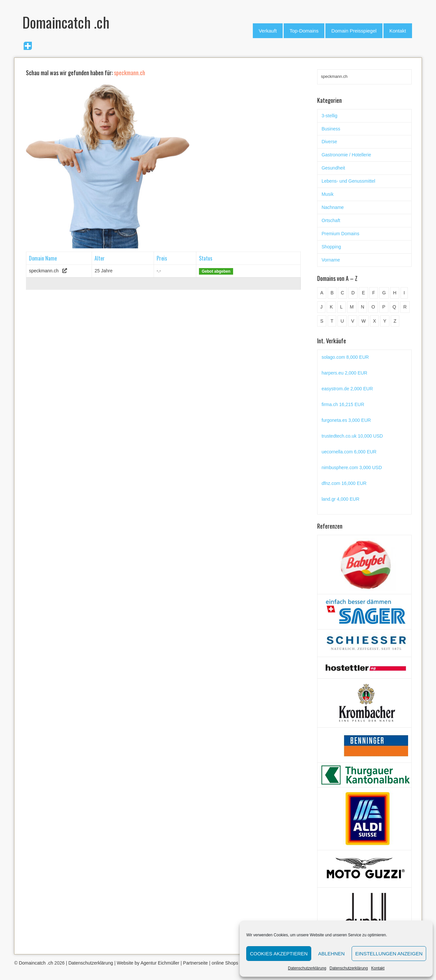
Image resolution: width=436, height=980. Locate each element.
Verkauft (268, 31)
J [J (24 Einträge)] (321, 307)
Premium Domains (340, 234)
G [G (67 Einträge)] (384, 293)
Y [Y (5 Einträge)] (385, 321)
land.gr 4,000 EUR (340, 499)
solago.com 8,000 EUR (345, 357)
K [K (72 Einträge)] (331, 307)
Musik (327, 194)
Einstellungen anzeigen (389, 954)
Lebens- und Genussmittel (348, 181)
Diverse (329, 142)
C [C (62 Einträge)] (342, 293)
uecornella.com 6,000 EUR (349, 452)
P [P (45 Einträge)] (384, 307)
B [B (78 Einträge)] (332, 293)
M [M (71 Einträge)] (352, 307)
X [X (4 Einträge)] (374, 321)
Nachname (333, 207)
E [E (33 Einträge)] (363, 293)
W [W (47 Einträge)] (364, 321)
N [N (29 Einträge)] (362, 307)
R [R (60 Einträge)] (405, 307)
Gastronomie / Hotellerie (346, 155)
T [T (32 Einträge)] (332, 321)
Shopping (331, 247)
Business (331, 129)
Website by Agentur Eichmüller (148, 963)
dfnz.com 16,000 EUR (344, 483)
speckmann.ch (44, 271)
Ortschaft (331, 220)
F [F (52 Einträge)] (374, 293)
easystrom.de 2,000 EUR (347, 389)
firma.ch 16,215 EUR (343, 404)
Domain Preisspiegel (354, 31)
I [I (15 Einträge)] (404, 293)
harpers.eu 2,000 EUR (344, 373)
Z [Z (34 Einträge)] (395, 321)
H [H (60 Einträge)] (395, 293)
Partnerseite (196, 963)
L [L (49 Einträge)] (341, 307)
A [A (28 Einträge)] (322, 293)
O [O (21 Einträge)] (373, 307)
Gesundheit (333, 168)
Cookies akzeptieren (279, 954)
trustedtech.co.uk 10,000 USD (352, 436)
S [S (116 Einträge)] (322, 321)
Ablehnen (331, 954)
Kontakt (378, 968)
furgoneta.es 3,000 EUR (346, 420)
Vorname (331, 260)
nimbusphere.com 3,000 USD (352, 467)
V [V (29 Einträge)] (352, 321)
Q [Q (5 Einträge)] (394, 307)
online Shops (225, 963)
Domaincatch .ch (36, 963)
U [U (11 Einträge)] (342, 321)
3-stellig (329, 116)
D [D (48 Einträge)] (353, 293)
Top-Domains (304, 31)
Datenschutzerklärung (307, 968)
